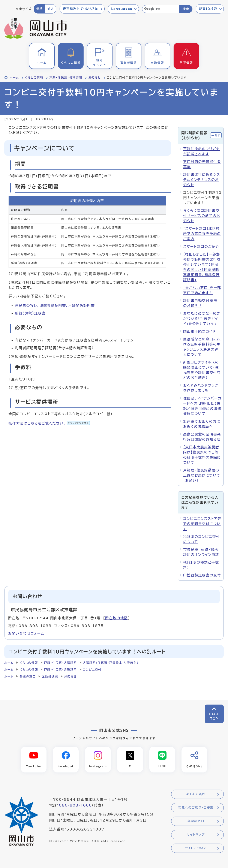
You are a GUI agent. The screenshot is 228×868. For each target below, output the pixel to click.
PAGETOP (214, 716)
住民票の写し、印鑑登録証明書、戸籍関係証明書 (55, 305)
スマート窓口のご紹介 (201, 247)
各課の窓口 (28, 676)
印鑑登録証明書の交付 (202, 575)
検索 (186, 9)
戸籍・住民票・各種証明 (66, 78)
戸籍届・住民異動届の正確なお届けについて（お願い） (202, 475)
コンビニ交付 (92, 670)
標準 (39, 9)
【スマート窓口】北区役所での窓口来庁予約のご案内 (202, 234)
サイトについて (196, 848)
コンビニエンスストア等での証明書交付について (202, 524)
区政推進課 (50, 676)
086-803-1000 (75, 805)
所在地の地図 (117, 618)
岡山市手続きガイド (199, 331)
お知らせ (95, 78)
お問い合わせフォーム (26, 633)
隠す (217, 135)
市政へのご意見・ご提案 (196, 808)
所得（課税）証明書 (30, 313)
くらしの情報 (34, 78)
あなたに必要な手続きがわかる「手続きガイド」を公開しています (202, 319)
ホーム (14, 78)
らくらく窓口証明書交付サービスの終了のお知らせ (202, 216)
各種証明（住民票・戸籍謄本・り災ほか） (111, 663)
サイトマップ (196, 835)
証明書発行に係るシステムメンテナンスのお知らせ (202, 180)
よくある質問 (196, 794)
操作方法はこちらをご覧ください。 (49, 423)
